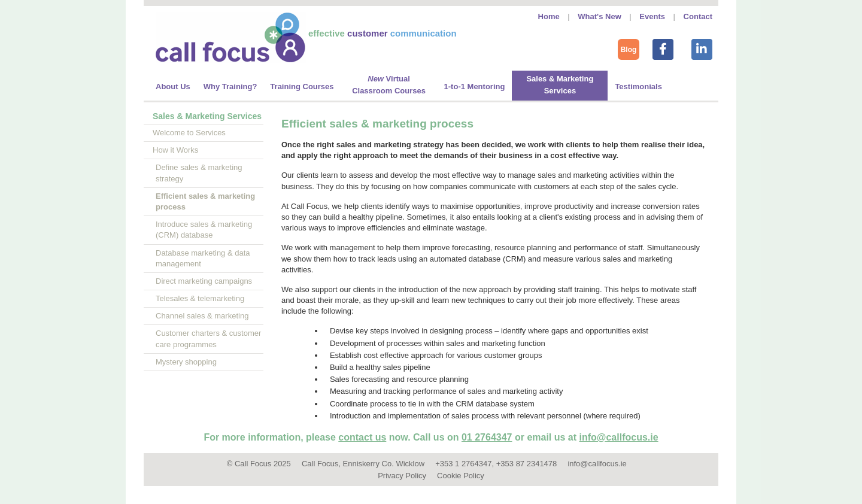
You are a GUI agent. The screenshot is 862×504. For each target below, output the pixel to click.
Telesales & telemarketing (200, 298)
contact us (362, 437)
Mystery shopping (186, 362)
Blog (629, 50)
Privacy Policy (402, 476)
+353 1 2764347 (463, 464)
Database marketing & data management (203, 258)
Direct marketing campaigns (204, 281)
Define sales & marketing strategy (199, 173)
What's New (599, 16)
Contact (698, 16)
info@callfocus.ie (619, 437)
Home (549, 16)
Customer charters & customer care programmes (208, 338)
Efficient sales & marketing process (205, 201)
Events (652, 16)
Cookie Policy (461, 476)
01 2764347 (487, 437)
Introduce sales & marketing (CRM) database (204, 230)
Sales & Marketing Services (207, 116)
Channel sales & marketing (202, 316)
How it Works (175, 150)
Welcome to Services (189, 133)
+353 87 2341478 (527, 464)
